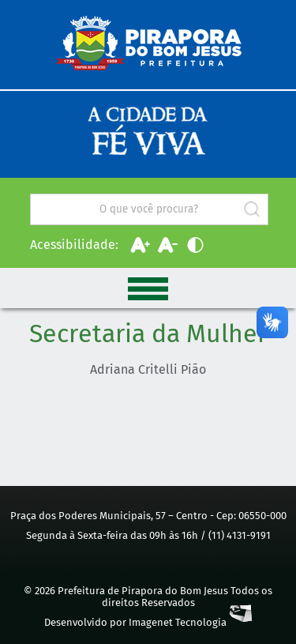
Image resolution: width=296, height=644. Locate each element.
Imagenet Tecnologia (190, 622)
